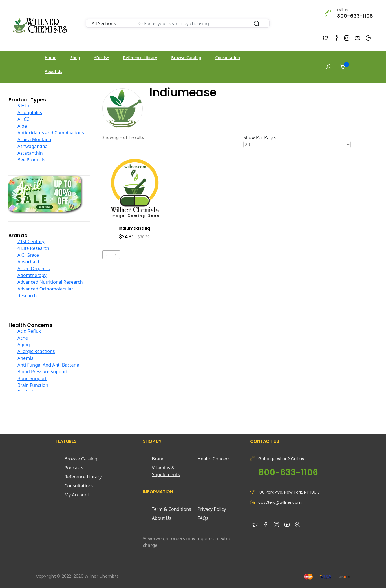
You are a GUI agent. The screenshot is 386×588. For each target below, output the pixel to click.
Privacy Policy (212, 509)
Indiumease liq (134, 228)
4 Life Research (33, 248)
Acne (23, 338)
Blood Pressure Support (43, 372)
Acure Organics (34, 269)
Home (51, 58)
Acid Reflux (29, 331)
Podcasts (74, 468)
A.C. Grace (28, 255)
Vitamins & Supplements (166, 471)
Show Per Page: (260, 137)
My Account (77, 495)
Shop (75, 58)
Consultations (79, 486)
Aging (24, 345)
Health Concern (214, 459)
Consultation (228, 58)
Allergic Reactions (36, 351)
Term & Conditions (172, 509)
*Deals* (102, 58)
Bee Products (31, 160)
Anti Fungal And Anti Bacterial (49, 365)
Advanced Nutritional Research (50, 282)
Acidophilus (30, 112)
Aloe (22, 126)
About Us (54, 71)
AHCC (23, 119)
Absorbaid (28, 262)
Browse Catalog (186, 58)
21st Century (31, 241)
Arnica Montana (34, 139)
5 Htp (23, 106)
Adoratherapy (32, 275)
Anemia (26, 358)
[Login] (329, 67)
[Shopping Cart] (342, 66)
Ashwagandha (33, 146)
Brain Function (33, 385)
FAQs (203, 518)
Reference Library (140, 58)
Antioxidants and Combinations (51, 133)
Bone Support (32, 378)
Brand (158, 459)
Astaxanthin (30, 153)
